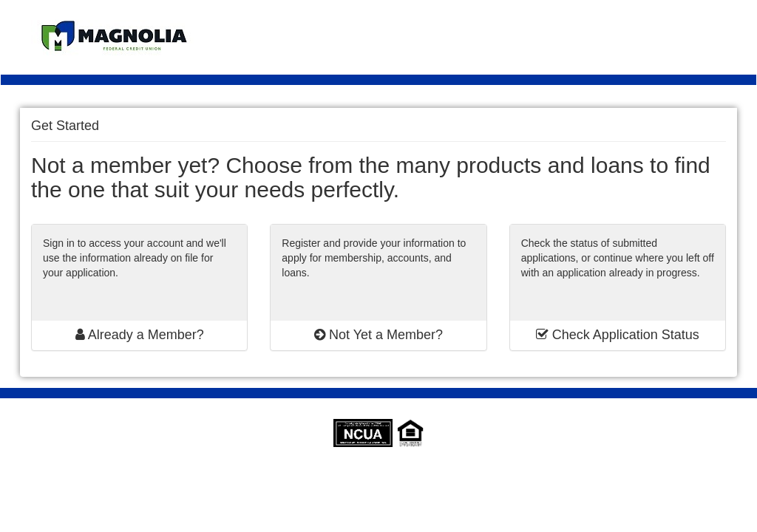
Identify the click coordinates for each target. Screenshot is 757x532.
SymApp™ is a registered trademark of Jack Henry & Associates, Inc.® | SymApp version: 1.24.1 (379, 477)
